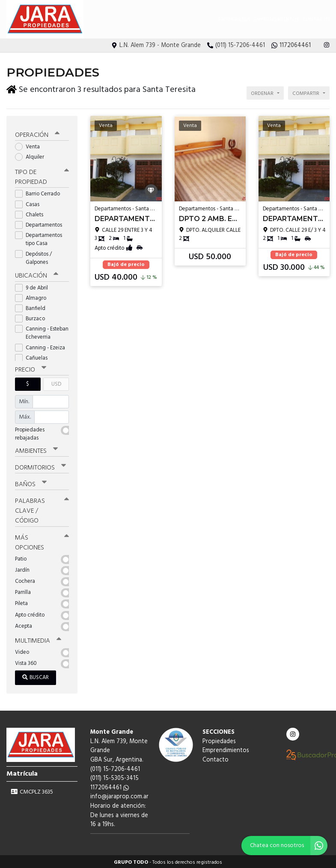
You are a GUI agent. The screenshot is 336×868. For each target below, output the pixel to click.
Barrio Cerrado (40, 193)
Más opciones (42, 541)
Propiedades (234, 20)
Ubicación (37, 275)
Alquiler (32, 155)
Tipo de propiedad (42, 176)
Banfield (33, 307)
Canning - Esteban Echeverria (42, 331)
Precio (31, 368)
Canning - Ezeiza (42, 346)
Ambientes (36, 449)
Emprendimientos (277, 20)
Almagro (33, 297)
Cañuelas (34, 356)
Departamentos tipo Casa (39, 238)
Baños (31, 483)
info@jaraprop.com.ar (119, 795)
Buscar (36, 676)
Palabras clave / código (42, 509)
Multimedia (38, 639)
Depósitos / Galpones (34, 257)
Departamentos (41, 223)
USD (56, 382)
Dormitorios (40, 466)
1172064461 (110, 786)
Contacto (316, 20)
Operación (37, 133)
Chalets (32, 213)
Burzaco (33, 317)
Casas (30, 203)
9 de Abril (34, 286)
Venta (30, 145)
